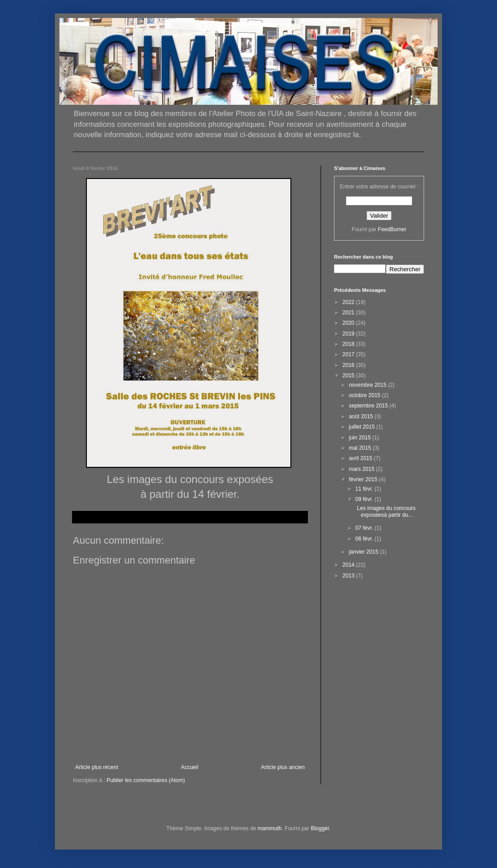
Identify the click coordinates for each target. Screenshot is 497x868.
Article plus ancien (283, 767)
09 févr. (365, 499)
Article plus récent (97, 767)
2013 (349, 576)
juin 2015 (361, 438)
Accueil (190, 767)
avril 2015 (361, 458)
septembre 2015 (369, 406)
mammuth (269, 828)
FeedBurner (392, 229)
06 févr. (365, 539)
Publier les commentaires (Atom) (146, 780)
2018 (349, 344)
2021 (349, 313)
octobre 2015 (365, 395)
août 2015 (362, 416)
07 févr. (365, 528)
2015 (349, 376)
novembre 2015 (368, 385)
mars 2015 (362, 469)
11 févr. (365, 489)
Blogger (320, 828)
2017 (349, 354)
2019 (349, 334)
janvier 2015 (364, 552)
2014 (349, 565)
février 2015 (364, 479)
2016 (349, 365)
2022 (349, 302)
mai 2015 (361, 448)
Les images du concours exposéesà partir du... (385, 511)
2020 (349, 323)
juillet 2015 (363, 427)
